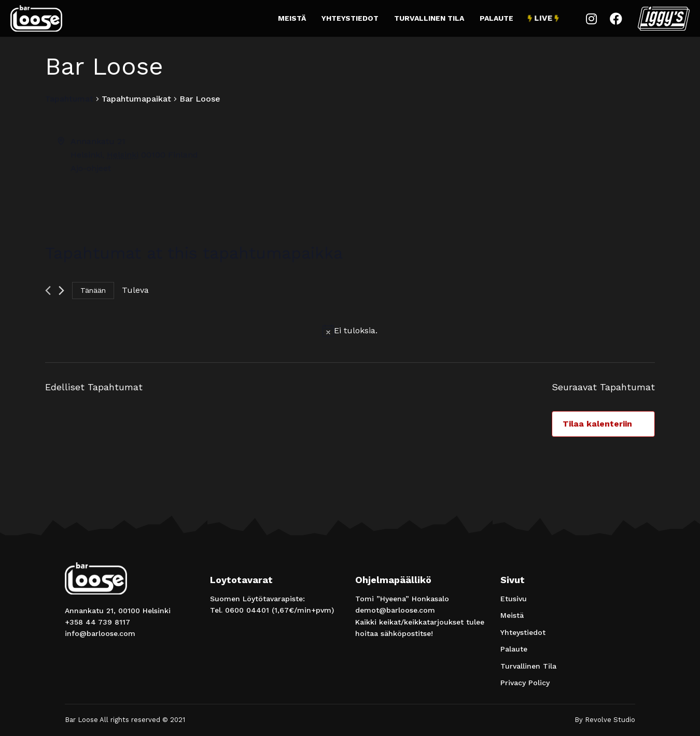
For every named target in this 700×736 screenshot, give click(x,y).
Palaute (496, 18)
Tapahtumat (69, 99)
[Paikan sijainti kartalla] (502, 174)
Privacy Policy (525, 683)
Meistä (292, 18)
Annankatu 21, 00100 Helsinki (118, 611)
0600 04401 (247, 610)
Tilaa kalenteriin (597, 424)
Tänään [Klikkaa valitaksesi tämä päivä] (93, 290)
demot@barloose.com (395, 610)
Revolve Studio (610, 720)
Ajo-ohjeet (91, 168)
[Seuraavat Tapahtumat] (61, 291)
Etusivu (514, 599)
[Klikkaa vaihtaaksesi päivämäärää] (135, 291)
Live (543, 19)
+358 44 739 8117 (97, 622)
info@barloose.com (100, 633)
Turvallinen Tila (429, 18)
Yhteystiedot (350, 18)
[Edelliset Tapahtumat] (48, 291)
